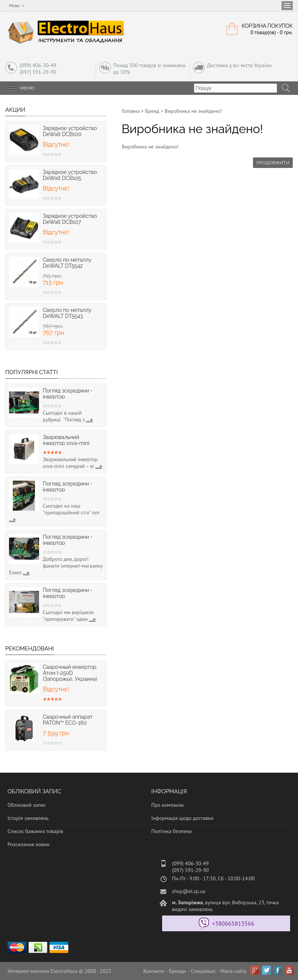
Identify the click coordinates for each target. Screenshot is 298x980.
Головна (131, 111)
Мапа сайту (234, 971)
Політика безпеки (172, 831)
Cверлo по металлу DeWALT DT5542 (67, 263)
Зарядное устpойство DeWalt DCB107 (70, 219)
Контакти (154, 971)
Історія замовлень (28, 818)
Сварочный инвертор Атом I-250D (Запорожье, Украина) (70, 673)
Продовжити (273, 163)
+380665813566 (233, 923)
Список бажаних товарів (35, 831)
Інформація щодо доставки (182, 818)
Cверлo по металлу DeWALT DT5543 (67, 313)
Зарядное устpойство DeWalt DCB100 (70, 131)
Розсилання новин (29, 844)
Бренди (177, 971)
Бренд (152, 111)
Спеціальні (203, 971)
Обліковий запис (27, 805)
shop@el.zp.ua (189, 891)
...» (90, 420)
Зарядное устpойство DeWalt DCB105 (70, 175)
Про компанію (168, 805)
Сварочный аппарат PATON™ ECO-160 (68, 720)
